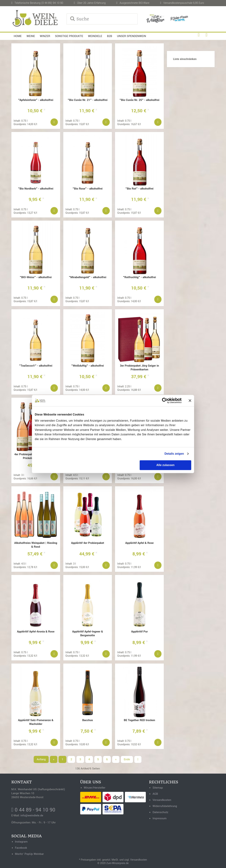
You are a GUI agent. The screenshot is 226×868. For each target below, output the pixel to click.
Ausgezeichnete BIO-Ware (134, 3)
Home (18, 36)
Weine (31, 36)
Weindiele (95, 36)
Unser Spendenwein (131, 36)
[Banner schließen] (190, 401)
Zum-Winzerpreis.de (117, 863)
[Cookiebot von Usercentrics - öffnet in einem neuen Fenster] (166, 401)
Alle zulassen (165, 465)
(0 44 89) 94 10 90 (52, 3)
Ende (127, 759)
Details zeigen (174, 454)
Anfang (41, 759)
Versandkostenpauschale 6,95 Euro (184, 3)
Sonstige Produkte (69, 36)
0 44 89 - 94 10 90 (33, 810)
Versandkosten (139, 860)
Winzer (45, 36)
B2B (110, 36)
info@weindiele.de (32, 815)
